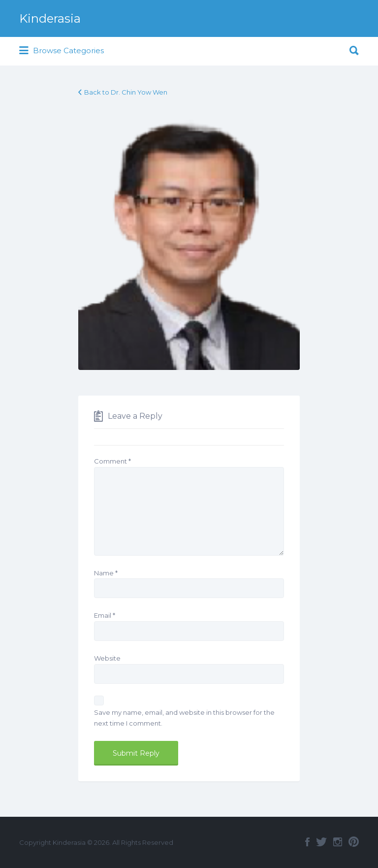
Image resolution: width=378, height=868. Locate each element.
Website (107, 658)
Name (106, 573)
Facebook (307, 842)
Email (105, 615)
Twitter (321, 842)
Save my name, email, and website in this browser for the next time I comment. (184, 718)
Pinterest (354, 842)
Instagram (338, 842)
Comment (112, 461)
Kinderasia (50, 18)
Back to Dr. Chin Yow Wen (126, 92)
